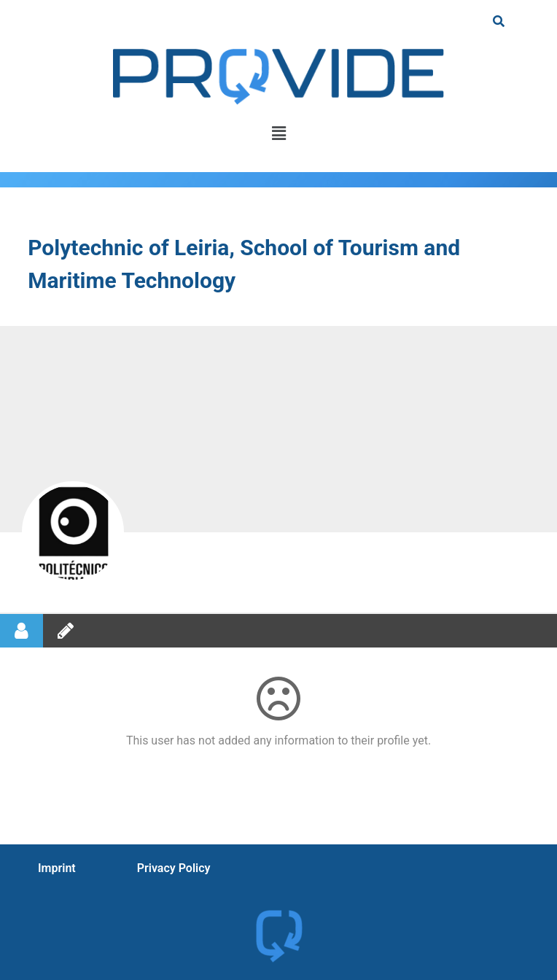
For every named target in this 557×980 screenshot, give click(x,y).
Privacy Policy (174, 868)
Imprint (57, 868)
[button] (278, 133)
